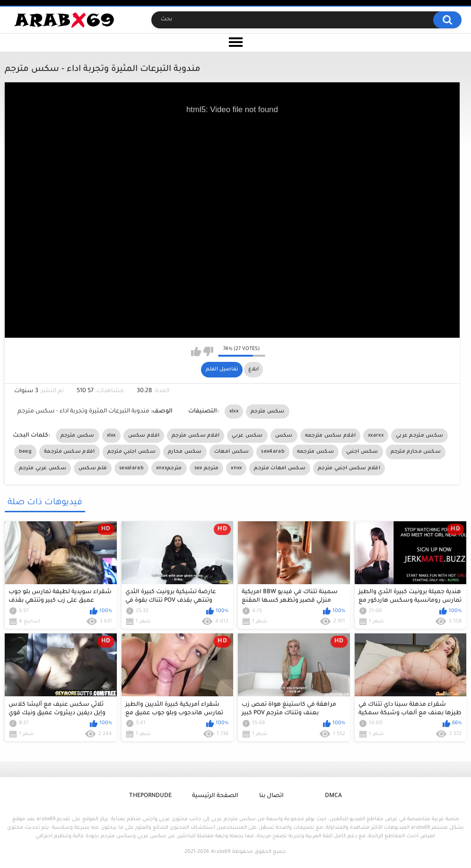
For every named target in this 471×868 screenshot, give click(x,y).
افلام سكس (144, 436)
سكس (284, 436)
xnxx (236, 468)
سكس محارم (185, 452)
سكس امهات (232, 452)
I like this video (196, 351)
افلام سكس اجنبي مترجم (349, 468)
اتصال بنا (271, 796)
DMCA (333, 796)
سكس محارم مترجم (416, 452)
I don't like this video (208, 351)
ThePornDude (150, 796)
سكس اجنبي (362, 452)
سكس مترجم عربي (419, 436)
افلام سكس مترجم (196, 436)
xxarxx (376, 436)
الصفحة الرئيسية (215, 796)
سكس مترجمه (315, 452)
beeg (25, 452)
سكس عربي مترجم (43, 468)
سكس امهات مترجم (280, 468)
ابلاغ (253, 369)
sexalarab (131, 468)
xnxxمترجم (169, 468)
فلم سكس (93, 468)
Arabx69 (221, 852)
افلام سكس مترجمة (70, 452)
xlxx (234, 412)
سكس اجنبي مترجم (132, 452)
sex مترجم (207, 468)
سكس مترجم (268, 412)
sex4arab (273, 452)
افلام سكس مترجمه (331, 436)
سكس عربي (247, 436)
